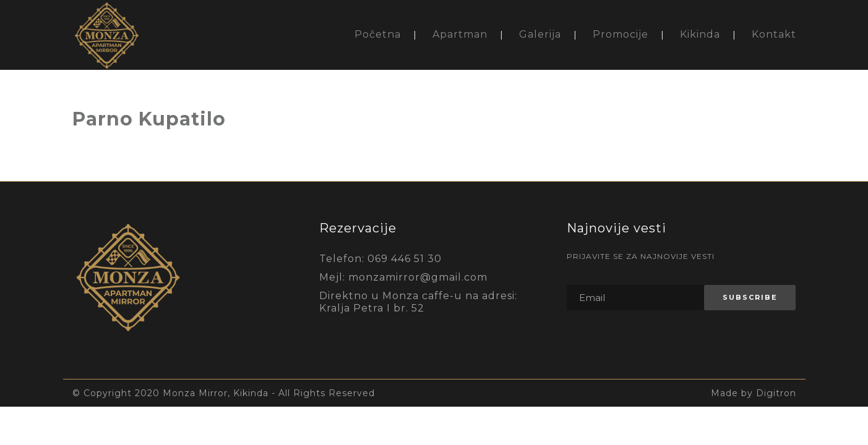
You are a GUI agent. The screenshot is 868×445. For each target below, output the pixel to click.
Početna (378, 34)
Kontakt (774, 34)
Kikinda (700, 34)
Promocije (621, 34)
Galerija (540, 34)
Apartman (460, 34)
